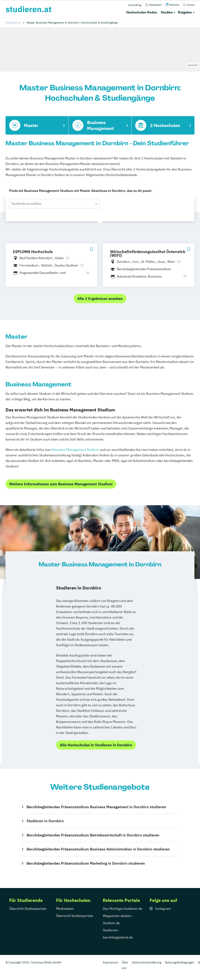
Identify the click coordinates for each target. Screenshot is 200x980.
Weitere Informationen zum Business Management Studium (61, 484)
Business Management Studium (75, 450)
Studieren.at (13, 23)
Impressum (110, 962)
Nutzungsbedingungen (180, 962)
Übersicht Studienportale (28, 909)
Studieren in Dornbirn (45, 821)
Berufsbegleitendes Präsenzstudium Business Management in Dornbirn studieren (96, 807)
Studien (167, 12)
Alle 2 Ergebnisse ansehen (100, 298)
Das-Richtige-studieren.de (123, 909)
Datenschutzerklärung (147, 962)
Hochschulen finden (142, 12)
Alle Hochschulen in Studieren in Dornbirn (96, 745)
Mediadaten (65, 909)
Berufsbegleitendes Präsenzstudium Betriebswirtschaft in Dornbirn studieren (93, 835)
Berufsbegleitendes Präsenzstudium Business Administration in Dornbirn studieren (98, 849)
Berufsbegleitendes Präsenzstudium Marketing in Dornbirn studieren (86, 863)
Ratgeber (185, 12)
